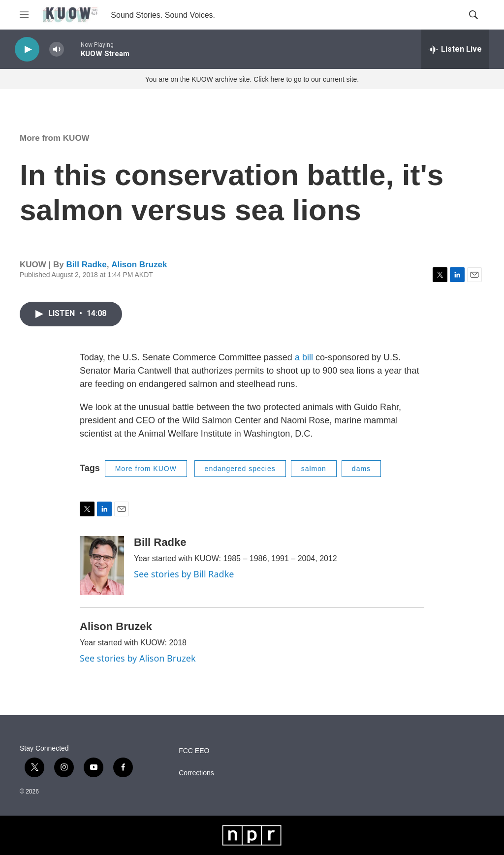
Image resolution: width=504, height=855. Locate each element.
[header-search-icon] (473, 15)
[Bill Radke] (102, 566)
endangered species (240, 469)
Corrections (196, 773)
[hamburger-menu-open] (24, 15)
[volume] (57, 49)
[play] (27, 49)
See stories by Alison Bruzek (138, 658)
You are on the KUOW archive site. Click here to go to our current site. (252, 79)
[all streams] (455, 49)
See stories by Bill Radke (184, 574)
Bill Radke (86, 265)
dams (361, 469)
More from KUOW (55, 138)
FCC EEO (194, 751)
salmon (314, 469)
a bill (304, 357)
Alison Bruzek (139, 265)
